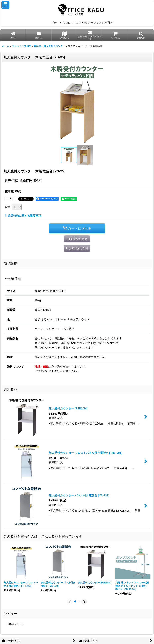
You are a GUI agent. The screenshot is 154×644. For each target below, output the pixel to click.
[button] (5, 5)
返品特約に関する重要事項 (23, 216)
